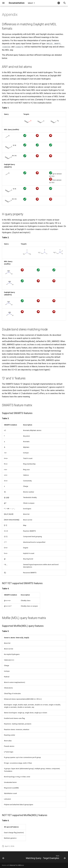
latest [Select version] (30, 3)
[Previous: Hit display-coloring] (3, 858)
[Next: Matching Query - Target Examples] (45, 858)
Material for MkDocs (17, 865)
